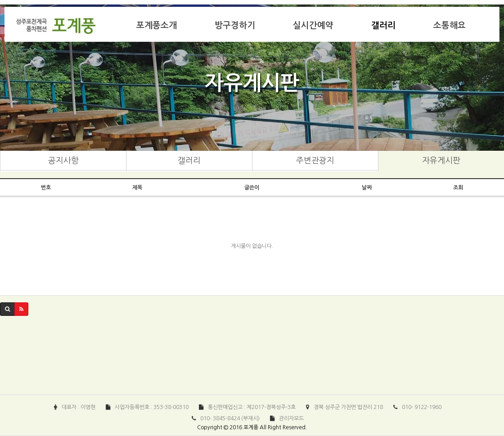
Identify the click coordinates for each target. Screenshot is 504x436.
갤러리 (383, 25)
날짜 (367, 188)
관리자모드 (291, 418)
